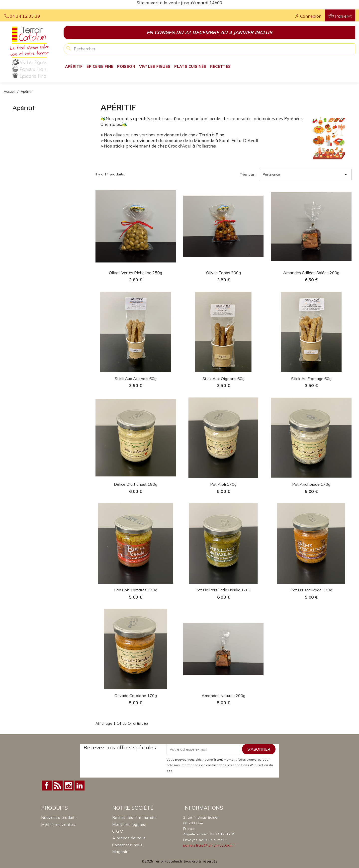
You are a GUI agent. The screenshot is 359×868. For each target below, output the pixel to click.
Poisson (126, 66)
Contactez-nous (127, 845)
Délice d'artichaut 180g (136, 484)
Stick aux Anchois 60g (136, 379)
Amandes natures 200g (224, 696)
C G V (118, 831)
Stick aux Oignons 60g (224, 379)
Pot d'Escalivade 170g (311, 590)
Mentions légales (129, 824)
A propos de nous (129, 838)
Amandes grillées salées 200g (311, 273)
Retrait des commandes (135, 817)
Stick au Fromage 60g (311, 379)
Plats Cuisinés (190, 66)
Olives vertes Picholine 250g (135, 273)
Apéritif (74, 66)
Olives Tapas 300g (224, 273)
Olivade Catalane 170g (136, 696)
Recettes (220, 66)
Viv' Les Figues (155, 66)
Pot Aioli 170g (223, 484)
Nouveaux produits (59, 817)
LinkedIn (80, 786)
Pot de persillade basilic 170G (223, 590)
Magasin (120, 852)
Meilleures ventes (58, 824)
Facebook (47, 786)
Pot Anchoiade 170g (311, 484)
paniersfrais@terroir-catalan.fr (210, 845)
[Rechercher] (209, 49)
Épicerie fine (100, 66)
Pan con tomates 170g (135, 590)
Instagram (69, 786)
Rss (58, 786)
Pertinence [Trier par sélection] (306, 174)
